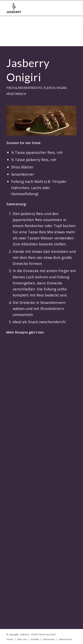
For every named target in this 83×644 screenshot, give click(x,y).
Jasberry (25, 634)
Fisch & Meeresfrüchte (24, 88)
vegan (61, 88)
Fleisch (49, 88)
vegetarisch (16, 94)
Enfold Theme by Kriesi (43, 634)
